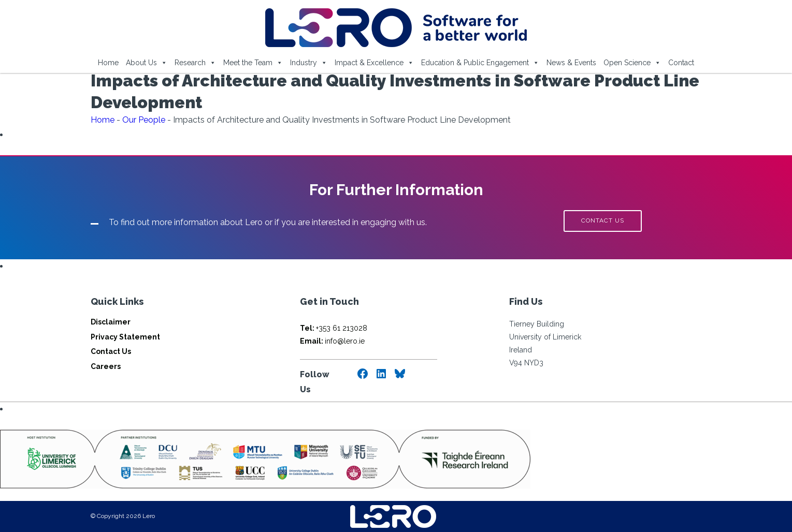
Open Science (632, 63)
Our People (144, 120)
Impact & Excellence (374, 63)
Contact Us (111, 351)
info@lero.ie (332, 341)
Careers (106, 366)
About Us (147, 63)
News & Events (571, 63)
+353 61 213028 (334, 328)
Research (195, 63)
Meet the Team (253, 63)
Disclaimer (111, 322)
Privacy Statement (125, 337)
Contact (681, 63)
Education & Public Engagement (480, 63)
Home (108, 63)
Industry (309, 63)
